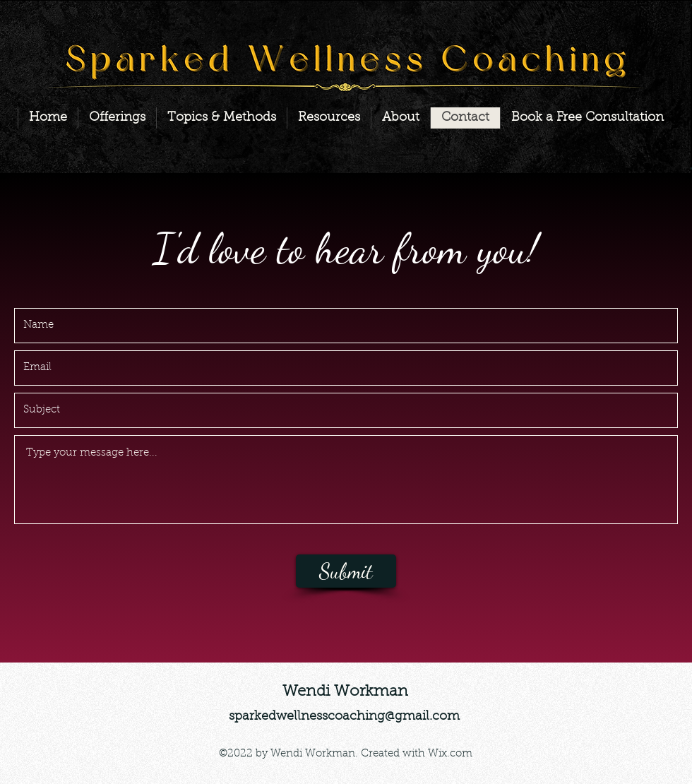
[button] (117, 118)
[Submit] (346, 571)
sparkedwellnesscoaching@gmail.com (344, 717)
